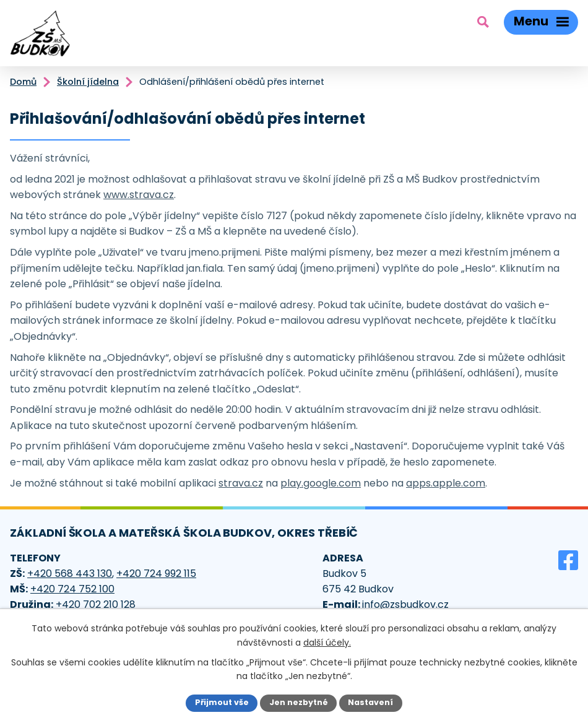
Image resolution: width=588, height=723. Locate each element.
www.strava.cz (139, 195)
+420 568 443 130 (70, 574)
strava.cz (241, 483)
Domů (23, 82)
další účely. (327, 642)
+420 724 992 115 (156, 574)
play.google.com (321, 483)
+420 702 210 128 (96, 604)
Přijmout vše (222, 702)
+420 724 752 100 (72, 589)
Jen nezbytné (299, 702)
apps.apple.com (446, 483)
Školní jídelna (88, 82)
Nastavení (370, 702)
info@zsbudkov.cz (405, 604)
